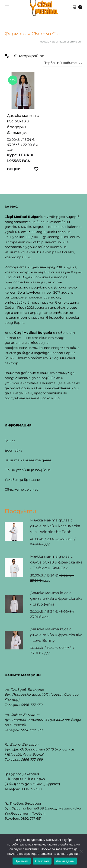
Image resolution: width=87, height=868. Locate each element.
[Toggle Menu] (7, 7)
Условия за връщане (22, 480)
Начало (45, 42)
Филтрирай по (24, 56)
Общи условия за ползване (28, 470)
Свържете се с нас (21, 489)
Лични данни (65, 861)
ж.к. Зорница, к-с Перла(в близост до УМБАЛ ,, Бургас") (32, 781)
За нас (10, 441)
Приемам (22, 861)
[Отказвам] (81, 851)
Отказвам (42, 861)
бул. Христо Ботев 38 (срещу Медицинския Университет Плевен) (43, 811)
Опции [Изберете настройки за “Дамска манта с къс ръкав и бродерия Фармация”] (14, 169)
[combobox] (63, 63)
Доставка (13, 450)
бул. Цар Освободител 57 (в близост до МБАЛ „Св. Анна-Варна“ (40, 752)
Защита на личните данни (28, 460)
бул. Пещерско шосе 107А (27, 694)
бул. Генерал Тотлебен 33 (27, 720)
